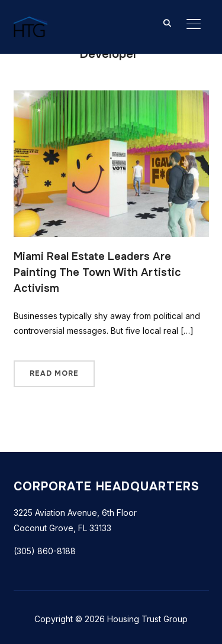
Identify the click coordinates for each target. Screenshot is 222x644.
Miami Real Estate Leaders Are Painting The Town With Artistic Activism (97, 272)
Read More (54, 373)
